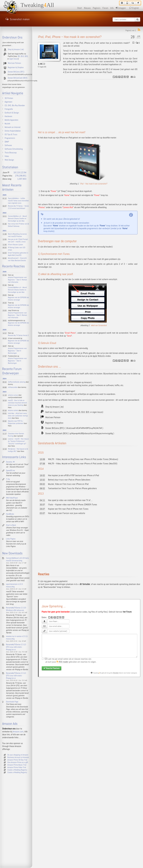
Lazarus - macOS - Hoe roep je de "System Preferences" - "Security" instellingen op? (18, 441)
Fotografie (9, 109)
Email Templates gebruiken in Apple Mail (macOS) (18, 254)
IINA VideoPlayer (12, 498)
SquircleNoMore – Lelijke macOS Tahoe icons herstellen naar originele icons (18, 201)
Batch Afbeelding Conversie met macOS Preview (17, 235)
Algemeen (8, 102)
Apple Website (99, 356)
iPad (87, 69)
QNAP (7, 142)
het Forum (127, 612)
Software (8, 145)
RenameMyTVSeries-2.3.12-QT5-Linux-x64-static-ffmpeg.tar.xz (16, 676)
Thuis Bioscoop (11, 153)
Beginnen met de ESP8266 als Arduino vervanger (18, 299)
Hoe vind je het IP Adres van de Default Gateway (19, 225)
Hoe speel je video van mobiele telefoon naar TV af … (70, 500)
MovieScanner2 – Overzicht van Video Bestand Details (17, 259)
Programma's (10, 138)
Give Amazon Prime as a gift (18, 762)
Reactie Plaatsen (52, 668)
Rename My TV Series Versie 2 (18, 335)
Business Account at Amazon (18, 757)
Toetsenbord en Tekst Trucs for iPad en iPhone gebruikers (72, 488)
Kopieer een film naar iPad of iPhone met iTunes (68, 509)
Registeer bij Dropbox (54, 423)
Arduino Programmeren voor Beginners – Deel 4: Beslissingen (17, 351)
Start (80, 8)
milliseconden (13, 387)
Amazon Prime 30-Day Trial (17, 760)
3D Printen (9, 98)
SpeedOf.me (10, 471)
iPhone (101, 59)
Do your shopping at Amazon (18, 755)
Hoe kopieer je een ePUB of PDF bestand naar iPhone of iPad (73, 475)
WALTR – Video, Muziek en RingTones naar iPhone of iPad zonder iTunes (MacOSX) (83, 464)
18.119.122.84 (20, 173)
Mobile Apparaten (11, 120)
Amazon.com (18, 732)
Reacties (44, 574)
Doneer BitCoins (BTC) (55, 428)
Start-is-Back (11, 525)
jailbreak (71, 62)
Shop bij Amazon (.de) (54, 407)
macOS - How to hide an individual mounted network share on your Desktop (17, 403)
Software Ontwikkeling (14, 149)
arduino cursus (13, 395)
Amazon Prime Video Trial (17, 767)
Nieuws (87, 8)
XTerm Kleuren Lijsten (15, 245)
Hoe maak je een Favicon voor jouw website (67, 513)
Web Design (9, 160)
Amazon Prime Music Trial (17, 765)
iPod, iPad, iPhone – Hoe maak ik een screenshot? (70, 37)
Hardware (8, 116)
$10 (83, 412)
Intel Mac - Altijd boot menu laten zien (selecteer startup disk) (18, 416)
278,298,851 (21, 176)
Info (112, 8)
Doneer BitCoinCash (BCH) (57, 434)
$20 (87, 412)
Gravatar (116, 673)
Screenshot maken (18, 19)
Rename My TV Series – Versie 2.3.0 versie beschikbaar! (18, 207)
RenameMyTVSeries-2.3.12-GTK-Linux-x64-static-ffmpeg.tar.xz (16, 647)
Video (7, 156)
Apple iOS (43, 67)
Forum (105, 8)
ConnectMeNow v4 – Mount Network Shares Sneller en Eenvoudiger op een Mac (17, 219)
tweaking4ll (99, 51)
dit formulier (85, 584)
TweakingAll (37, 5)
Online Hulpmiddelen (13, 131)
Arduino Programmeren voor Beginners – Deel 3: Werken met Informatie (17, 280)
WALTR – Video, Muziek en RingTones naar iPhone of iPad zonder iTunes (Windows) (83, 459)
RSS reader (62, 662)
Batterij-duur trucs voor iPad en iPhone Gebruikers (69, 480)
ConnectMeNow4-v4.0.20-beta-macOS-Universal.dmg (18, 559)
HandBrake (10, 514)
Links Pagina (11, 539)
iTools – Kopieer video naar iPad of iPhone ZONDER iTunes (72, 505)
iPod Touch (107, 72)
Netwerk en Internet (13, 127)
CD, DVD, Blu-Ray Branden (15, 106)
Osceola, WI (10, 462)
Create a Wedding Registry (17, 770)
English (134, 8)
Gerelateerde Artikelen (52, 443)
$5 (79, 412)
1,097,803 (22, 179)
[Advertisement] (89, 105)
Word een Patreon (53, 417)
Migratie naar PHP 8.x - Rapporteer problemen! (16, 422)
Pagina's (96, 8)
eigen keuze (97, 412)
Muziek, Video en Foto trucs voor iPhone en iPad (68, 484)
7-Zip (8, 479)
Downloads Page (12, 702)
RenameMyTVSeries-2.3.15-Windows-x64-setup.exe (16, 609)
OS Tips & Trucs (11, 135)
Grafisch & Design (12, 113)
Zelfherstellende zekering (17, 382)
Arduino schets (13, 411)
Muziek (7, 124)
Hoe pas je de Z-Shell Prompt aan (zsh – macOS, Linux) (18, 241)
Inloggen (121, 8)
